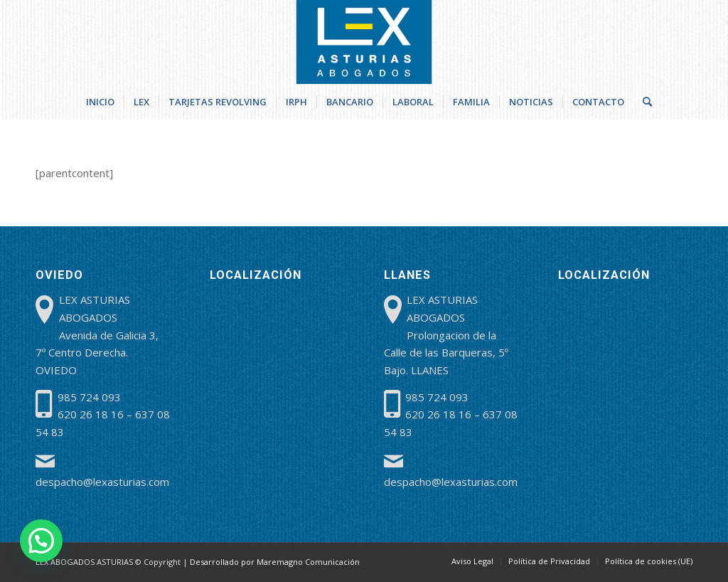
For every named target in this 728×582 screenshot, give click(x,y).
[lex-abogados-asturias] (364, 42)
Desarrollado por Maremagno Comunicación (275, 562)
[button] (41, 541)
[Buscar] (643, 102)
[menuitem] (100, 102)
